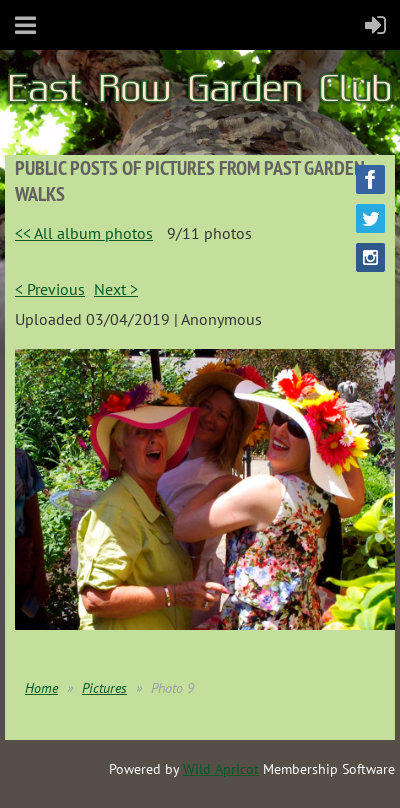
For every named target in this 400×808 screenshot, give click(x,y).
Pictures (104, 688)
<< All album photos (84, 233)
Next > (116, 289)
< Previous (50, 289)
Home (41, 688)
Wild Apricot (221, 769)
